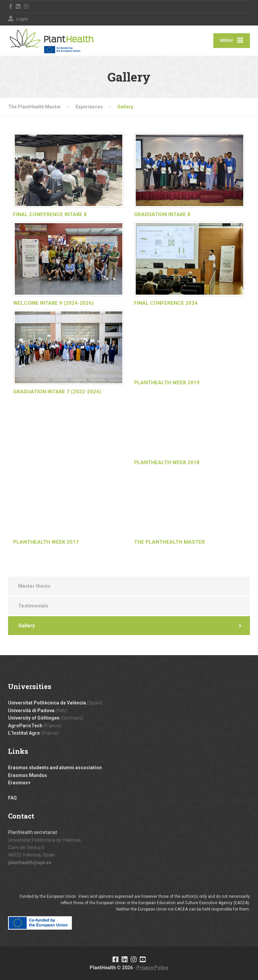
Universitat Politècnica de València (47, 703)
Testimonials (33, 606)
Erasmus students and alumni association (55, 768)
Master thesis (34, 586)
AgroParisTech (25, 726)
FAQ (12, 798)
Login (18, 19)
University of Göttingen (34, 718)
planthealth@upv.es (30, 863)
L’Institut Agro (24, 733)
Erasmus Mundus (28, 775)
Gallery (27, 626)
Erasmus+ (19, 783)
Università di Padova (31, 710)
